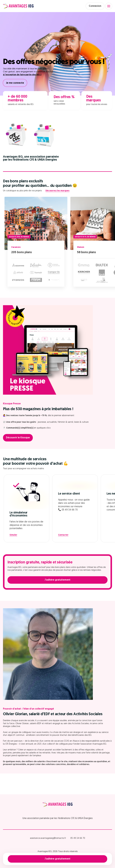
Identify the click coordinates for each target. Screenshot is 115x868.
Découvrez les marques (57, 191)
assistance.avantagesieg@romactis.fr (48, 838)
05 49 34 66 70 (78, 838)
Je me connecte (15, 83)
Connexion (95, 6)
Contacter (63, 535)
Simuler (13, 535)
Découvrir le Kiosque (18, 438)
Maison (81, 247)
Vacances (16, 247)
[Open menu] (109, 6)
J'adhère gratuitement (57, 859)
